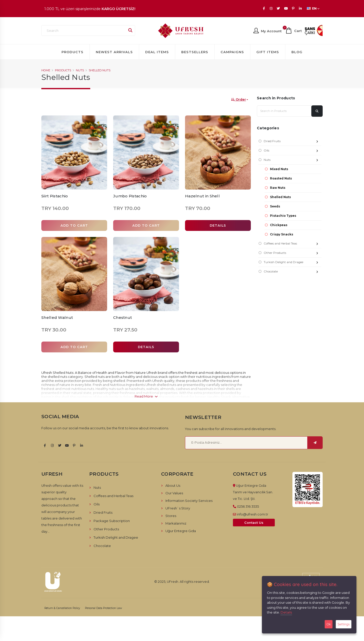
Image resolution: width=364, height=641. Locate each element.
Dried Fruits (293, 142)
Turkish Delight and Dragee (293, 263)
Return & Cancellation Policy (62, 608)
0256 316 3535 (248, 506)
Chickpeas (279, 225)
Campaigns (232, 52)
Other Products (293, 253)
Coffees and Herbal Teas (293, 244)
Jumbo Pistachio (130, 196)
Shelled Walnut (57, 317)
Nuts (80, 70)
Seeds (275, 206)
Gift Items (268, 52)
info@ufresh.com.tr (253, 514)
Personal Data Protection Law (103, 608)
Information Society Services (189, 501)
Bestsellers (195, 52)
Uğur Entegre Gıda (181, 531)
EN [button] (313, 8)
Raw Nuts (278, 188)
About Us (173, 485)
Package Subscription (112, 521)
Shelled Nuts (100, 70)
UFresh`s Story (178, 508)
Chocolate (293, 272)
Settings (344, 624)
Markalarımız (176, 523)
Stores (171, 516)
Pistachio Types (283, 216)
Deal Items (157, 52)
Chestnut (123, 317)
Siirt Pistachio (55, 196)
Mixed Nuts (279, 169)
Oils (293, 151)
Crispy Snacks (282, 234)
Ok (329, 624)
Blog (297, 52)
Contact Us (254, 523)
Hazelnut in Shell (202, 196)
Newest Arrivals (114, 52)
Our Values (174, 493)
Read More (146, 396)
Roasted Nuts (281, 178)
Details (286, 612)
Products (72, 52)
